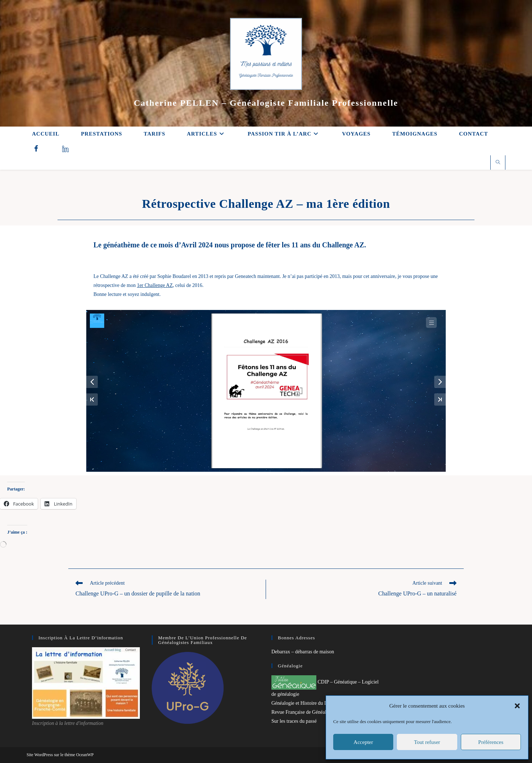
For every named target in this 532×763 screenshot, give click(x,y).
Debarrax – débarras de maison (303, 652)
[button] (517, 706)
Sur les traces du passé (294, 721)
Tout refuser (427, 742)
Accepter (363, 742)
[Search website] (498, 163)
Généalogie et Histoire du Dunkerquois (311, 703)
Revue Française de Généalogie (303, 712)
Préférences (491, 742)
